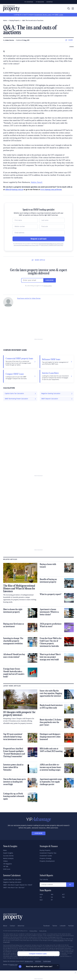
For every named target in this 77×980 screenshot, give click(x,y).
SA (52, 897)
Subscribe (50, 280)
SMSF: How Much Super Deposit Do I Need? (18, 885)
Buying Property (45, 850)
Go (70, 885)
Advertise (50, 2)
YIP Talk (6, 867)
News (5, 850)
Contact (13, 926)
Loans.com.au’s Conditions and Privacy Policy (52, 245)
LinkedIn (63, 926)
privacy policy (48, 286)
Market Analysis (8, 859)
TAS (63, 897)
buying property (14, 21)
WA (52, 895)
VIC (41, 897)
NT (52, 900)
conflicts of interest (58, 940)
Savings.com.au (29, 961)
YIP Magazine (40, 2)
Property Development (47, 861)
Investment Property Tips (48, 853)
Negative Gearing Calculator (12, 882)
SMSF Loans (59, 15)
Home (5, 21)
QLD (41, 900)
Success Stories (8, 856)
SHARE (69, 40)
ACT (63, 895)
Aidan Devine (10, 40)
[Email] (38, 233)
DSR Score (7, 869)
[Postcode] (52, 227)
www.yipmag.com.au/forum (51, 189)
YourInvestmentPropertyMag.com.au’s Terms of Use (51, 244)
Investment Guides (46, 856)
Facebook (47, 926)
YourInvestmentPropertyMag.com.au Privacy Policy (26, 245)
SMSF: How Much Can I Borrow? (14, 888)
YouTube (71, 926)
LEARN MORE (38, 833)
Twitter (55, 926)
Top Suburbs (44, 880)
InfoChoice (38, 961)
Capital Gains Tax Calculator (12, 880)
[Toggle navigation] (73, 8)
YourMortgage (47, 961)
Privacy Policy (33, 931)
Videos (5, 861)
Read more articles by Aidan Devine (29, 298)
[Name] (25, 220)
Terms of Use (43, 931)
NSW (41, 895)
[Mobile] (25, 227)
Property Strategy (46, 859)
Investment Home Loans (43, 15)
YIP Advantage (29, 2)
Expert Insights (8, 853)
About (5, 926)
